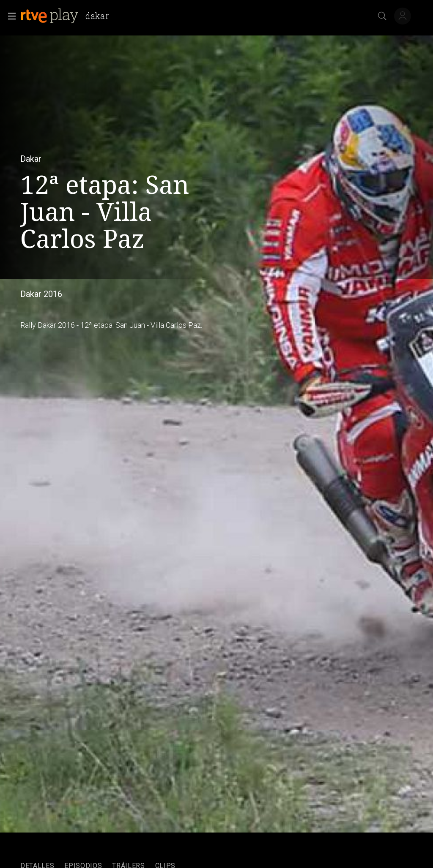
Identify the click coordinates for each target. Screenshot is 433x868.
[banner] (68, 16)
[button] (9, 16)
